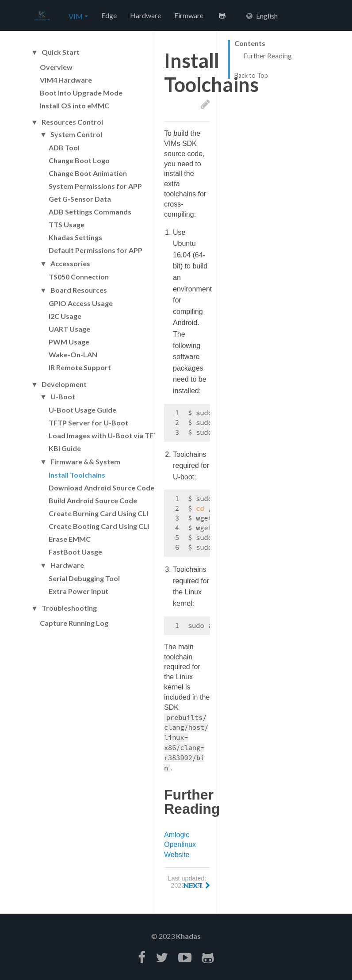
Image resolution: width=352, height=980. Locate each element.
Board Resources (79, 290)
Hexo (42, 16)
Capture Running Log (74, 623)
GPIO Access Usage (81, 303)
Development (64, 384)
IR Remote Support (80, 367)
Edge (109, 15)
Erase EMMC (70, 539)
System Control (76, 134)
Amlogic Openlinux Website (180, 845)
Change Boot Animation (88, 173)
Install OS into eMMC (75, 105)
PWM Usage (69, 342)
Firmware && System (85, 462)
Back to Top (251, 76)
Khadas (188, 936)
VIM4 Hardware (66, 80)
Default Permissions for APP (96, 250)
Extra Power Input (78, 591)
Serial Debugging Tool (84, 578)
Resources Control (72, 122)
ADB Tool (64, 147)
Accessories (70, 264)
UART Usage (69, 329)
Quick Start (61, 52)
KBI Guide (65, 448)
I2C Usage (65, 316)
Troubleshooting (69, 608)
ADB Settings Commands (90, 212)
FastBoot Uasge (75, 552)
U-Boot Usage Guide (82, 410)
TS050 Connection (79, 277)
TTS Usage (67, 224)
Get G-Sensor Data (80, 199)
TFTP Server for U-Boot (88, 423)
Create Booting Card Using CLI (99, 526)
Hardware (145, 15)
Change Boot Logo (79, 160)
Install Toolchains (77, 475)
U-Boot (63, 397)
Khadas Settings (75, 237)
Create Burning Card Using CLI (98, 513)
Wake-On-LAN (73, 354)
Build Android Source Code (93, 500)
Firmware (189, 15)
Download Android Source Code (101, 488)
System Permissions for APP (95, 186)
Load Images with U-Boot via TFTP (106, 435)
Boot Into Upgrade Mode (81, 93)
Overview (56, 67)
